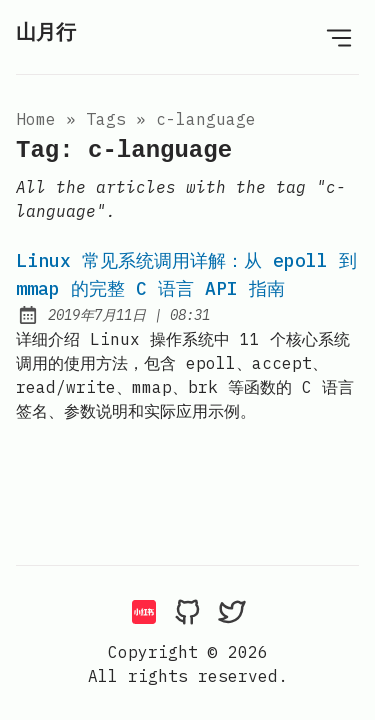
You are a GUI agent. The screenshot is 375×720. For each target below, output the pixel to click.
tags (106, 119)
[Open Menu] (339, 37)
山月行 (46, 33)
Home (36, 119)
